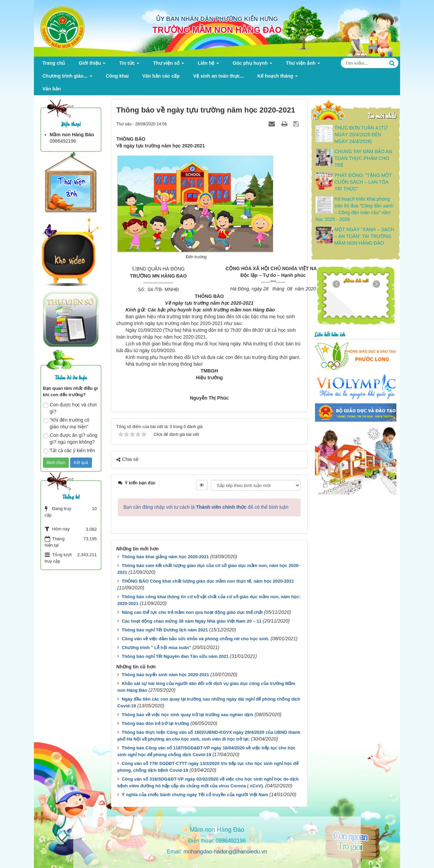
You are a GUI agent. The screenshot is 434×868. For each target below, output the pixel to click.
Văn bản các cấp (161, 76)
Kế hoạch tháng (278, 78)
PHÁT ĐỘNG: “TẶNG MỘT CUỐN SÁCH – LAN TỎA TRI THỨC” (363, 182)
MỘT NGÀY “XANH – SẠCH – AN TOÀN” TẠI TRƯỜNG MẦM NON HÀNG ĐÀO (364, 236)
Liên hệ (208, 65)
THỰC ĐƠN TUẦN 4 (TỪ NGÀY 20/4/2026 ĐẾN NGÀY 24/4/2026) (361, 135)
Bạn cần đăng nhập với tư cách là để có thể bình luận (206, 507)
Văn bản (52, 89)
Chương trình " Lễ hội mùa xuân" (156, 648)
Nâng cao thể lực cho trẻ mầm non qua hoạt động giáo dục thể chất (192, 612)
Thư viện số (169, 65)
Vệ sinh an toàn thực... (219, 76)
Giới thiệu (92, 65)
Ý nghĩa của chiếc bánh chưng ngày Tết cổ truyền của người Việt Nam (195, 795)
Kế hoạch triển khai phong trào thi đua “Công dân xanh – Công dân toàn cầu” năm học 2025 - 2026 (354, 209)
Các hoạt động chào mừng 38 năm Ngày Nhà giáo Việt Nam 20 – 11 (192, 621)
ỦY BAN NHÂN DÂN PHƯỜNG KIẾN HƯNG (217, 19)
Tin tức (129, 65)
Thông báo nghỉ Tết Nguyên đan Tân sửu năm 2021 (175, 656)
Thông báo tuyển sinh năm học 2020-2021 (165, 675)
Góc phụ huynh (252, 65)
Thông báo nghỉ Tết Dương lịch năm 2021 (165, 630)
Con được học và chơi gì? (70, 408)
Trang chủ (54, 63)
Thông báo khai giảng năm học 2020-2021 (165, 557)
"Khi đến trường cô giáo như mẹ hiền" (66, 423)
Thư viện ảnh (303, 65)
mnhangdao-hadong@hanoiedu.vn (225, 852)
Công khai (117, 76)
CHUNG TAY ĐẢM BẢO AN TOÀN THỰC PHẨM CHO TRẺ (363, 158)
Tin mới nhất (382, 115)
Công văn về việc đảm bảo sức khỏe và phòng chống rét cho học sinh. (195, 639)
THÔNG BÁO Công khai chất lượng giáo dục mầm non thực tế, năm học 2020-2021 (208, 581)
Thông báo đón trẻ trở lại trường (155, 723)
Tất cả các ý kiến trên (69, 451)
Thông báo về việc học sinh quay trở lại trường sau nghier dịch (188, 715)
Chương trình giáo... (67, 78)
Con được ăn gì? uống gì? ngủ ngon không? (70, 439)
